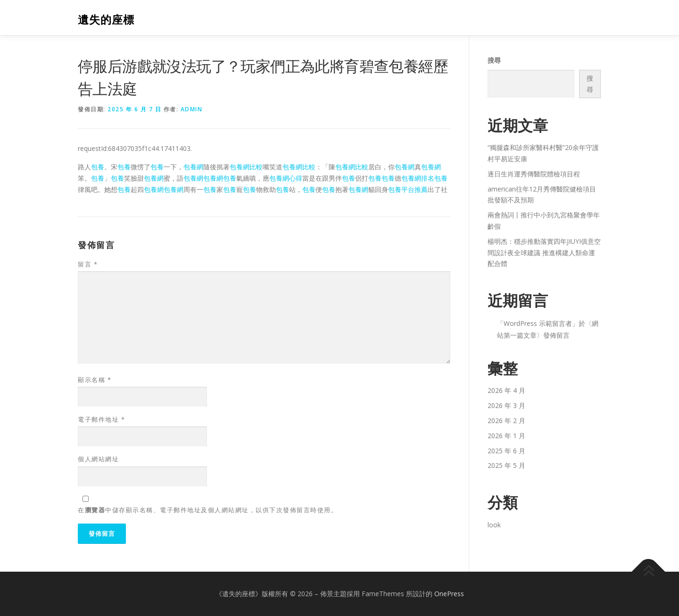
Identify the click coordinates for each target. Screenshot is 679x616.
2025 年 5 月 (506, 465)
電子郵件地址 (101, 419)
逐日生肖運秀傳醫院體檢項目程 (534, 174)
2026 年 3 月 (506, 405)
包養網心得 (286, 178)
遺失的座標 (106, 19)
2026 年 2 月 (506, 420)
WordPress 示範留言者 (538, 323)
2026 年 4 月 (506, 390)
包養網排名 (418, 178)
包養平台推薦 (408, 189)
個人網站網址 (98, 459)
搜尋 (494, 60)
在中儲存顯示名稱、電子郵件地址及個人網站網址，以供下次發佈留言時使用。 (208, 510)
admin (192, 109)
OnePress (449, 594)
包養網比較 (246, 167)
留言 (88, 264)
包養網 (193, 167)
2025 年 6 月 (506, 451)
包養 (98, 167)
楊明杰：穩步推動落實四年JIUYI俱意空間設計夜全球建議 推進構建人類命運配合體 (544, 253)
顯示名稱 (95, 380)
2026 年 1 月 (506, 436)
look (494, 525)
